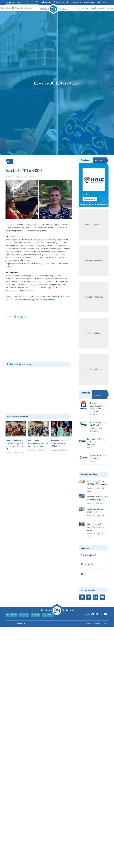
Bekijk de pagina (90, 199)
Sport (23, 8)
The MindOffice (102, 628)
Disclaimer (48, 619)
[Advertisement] (39, 341)
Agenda (46, 2)
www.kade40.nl (49, 300)
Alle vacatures (100, 395)
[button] (81, 205)
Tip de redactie (74, 2)
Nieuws (9, 8)
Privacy (36, 619)
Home (3, 8)
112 (13, 8)
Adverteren (89, 2)
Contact (24, 619)
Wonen (87, 8)
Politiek (17, 8)
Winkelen (81, 8)
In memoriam (101, 8)
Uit (75, 8)
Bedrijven (110, 8)
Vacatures (59, 2)
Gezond (93, 8)
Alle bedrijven (100, 160)
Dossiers (103, 2)
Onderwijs (29, 8)
